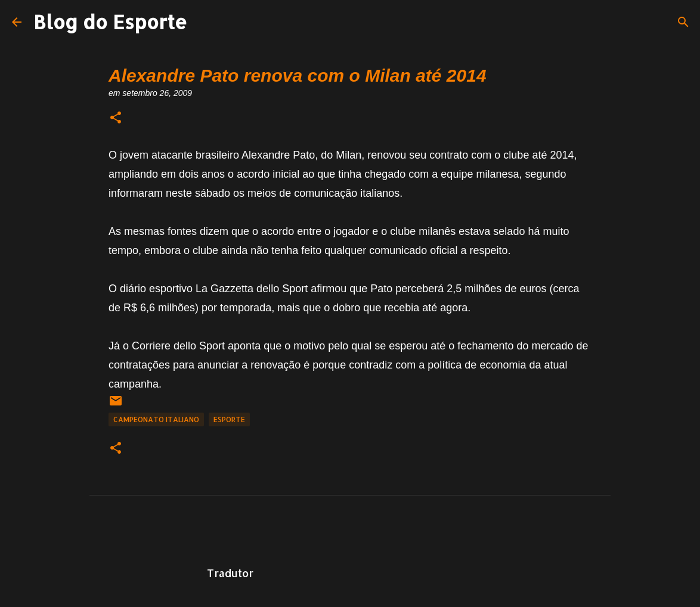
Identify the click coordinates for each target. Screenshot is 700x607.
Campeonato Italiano (156, 419)
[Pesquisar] (683, 22)
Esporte (229, 419)
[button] (116, 118)
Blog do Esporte (110, 22)
